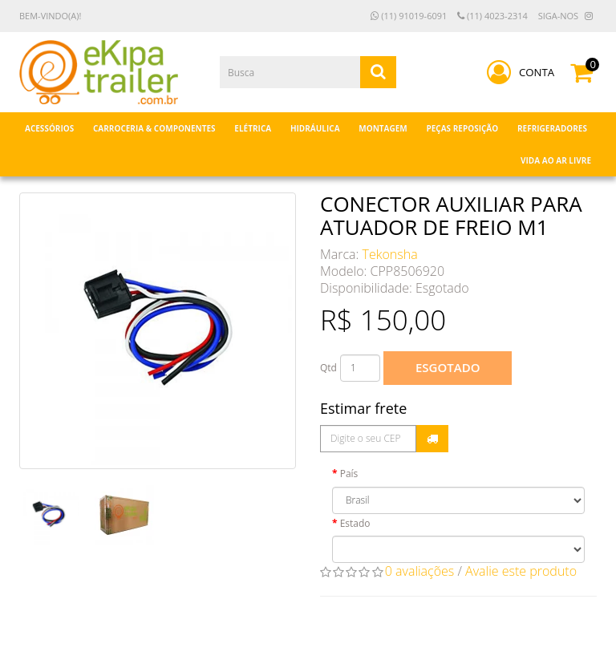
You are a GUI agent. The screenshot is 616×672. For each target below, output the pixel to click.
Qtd (328, 368)
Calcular (432, 439)
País (349, 474)
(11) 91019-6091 (409, 16)
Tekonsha (390, 254)
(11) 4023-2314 (492, 16)
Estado (355, 523)
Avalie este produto (521, 571)
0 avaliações (420, 571)
